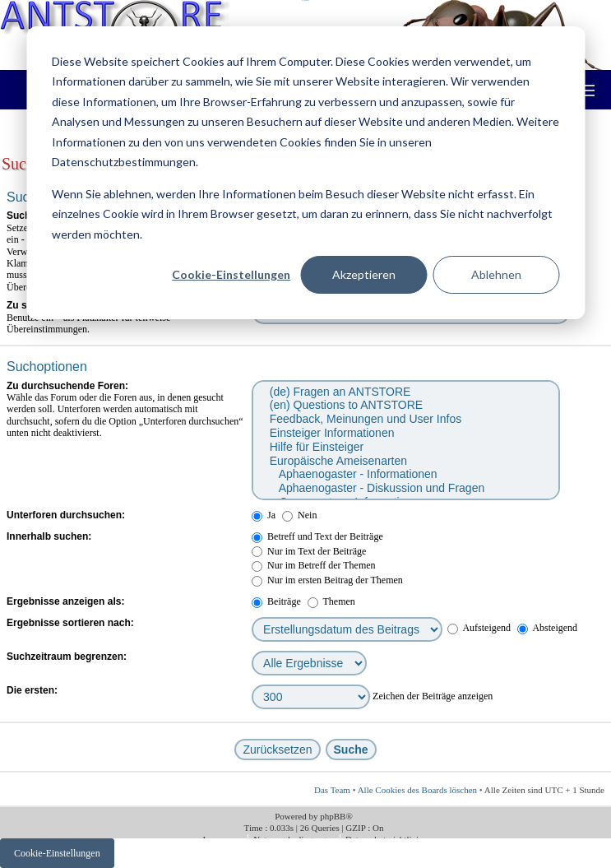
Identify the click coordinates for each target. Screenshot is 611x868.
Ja (264, 515)
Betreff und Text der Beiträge (317, 536)
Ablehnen (496, 274)
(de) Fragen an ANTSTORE (405, 392)
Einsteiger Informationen (405, 433)
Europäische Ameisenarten (405, 461)
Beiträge (276, 601)
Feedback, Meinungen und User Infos (405, 419)
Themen (331, 601)
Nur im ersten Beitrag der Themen (327, 580)
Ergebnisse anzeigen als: (65, 601)
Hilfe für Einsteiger (405, 447)
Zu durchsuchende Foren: (67, 386)
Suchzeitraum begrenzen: (67, 657)
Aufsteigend (479, 628)
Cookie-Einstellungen (231, 274)
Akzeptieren (364, 274)
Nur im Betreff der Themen (314, 565)
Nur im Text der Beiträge (309, 551)
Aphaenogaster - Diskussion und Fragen (405, 488)
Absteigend (547, 628)
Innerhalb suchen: (49, 536)
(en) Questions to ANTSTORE (405, 405)
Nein (299, 515)
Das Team (332, 790)
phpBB (333, 816)
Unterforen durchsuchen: (66, 515)
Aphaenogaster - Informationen (405, 474)
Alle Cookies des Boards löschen (417, 790)
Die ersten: (32, 690)
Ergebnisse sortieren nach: (70, 623)
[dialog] (305, 173)
